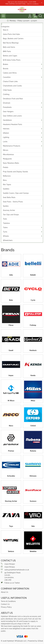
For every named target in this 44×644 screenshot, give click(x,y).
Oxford (33, 426)
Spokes (6, 206)
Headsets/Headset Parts (12, 124)
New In (6, 30)
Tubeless (6, 223)
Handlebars (7, 120)
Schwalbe (11, 476)
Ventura (11, 551)
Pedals (6, 167)
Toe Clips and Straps (11, 215)
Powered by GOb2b (35, 641)
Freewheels (7, 107)
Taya (11, 526)
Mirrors (6, 150)
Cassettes (7, 77)
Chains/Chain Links (10, 81)
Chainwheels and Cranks (12, 86)
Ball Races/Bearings (11, 43)
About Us (5, 592)
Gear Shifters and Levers (12, 116)
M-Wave (11, 401)
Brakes (6, 64)
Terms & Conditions (8, 601)
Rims (5, 180)
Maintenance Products (12, 146)
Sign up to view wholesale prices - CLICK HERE (22, 2)
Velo (33, 526)
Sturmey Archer (9, 210)
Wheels (6, 236)
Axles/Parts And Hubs (11, 34)
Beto (11, 300)
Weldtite (33, 551)
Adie (11, 275)
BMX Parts (7, 51)
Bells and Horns (9, 47)
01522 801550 (8, 564)
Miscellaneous (8, 154)
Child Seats (7, 90)
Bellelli (33, 275)
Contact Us (5, 604)
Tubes (5, 227)
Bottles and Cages (10, 56)
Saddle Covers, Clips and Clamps (16, 193)
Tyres (5, 232)
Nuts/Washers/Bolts (11, 163)
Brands (6, 69)
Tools (5, 219)
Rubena (33, 451)
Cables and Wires (10, 73)
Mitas (33, 401)
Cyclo (33, 300)
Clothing (6, 94)
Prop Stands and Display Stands (15, 172)
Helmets (6, 129)
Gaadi (11, 350)
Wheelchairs (8, 240)
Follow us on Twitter (10, 583)
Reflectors (7, 176)
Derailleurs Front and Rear (13, 99)
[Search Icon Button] (40, 16)
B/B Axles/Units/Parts (12, 60)
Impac (11, 375)
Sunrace (33, 501)
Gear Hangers (8, 112)
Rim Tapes (7, 185)
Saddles (6, 189)
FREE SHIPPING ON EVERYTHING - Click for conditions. (22, 4)
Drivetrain (7, 103)
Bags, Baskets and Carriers (13, 39)
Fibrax (11, 325)
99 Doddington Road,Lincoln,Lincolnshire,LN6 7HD (11, 576)
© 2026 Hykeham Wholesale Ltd (13, 641)
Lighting (6, 137)
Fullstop (33, 325)
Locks (5, 142)
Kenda (33, 375)
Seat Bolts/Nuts (9, 197)
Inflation (6, 133)
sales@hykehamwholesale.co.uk (15, 570)
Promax (11, 451)
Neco (11, 426)
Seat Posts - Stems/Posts (13, 202)
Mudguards (7, 159)
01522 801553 (8, 567)
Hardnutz (33, 350)
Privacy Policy (6, 607)
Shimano (33, 476)
